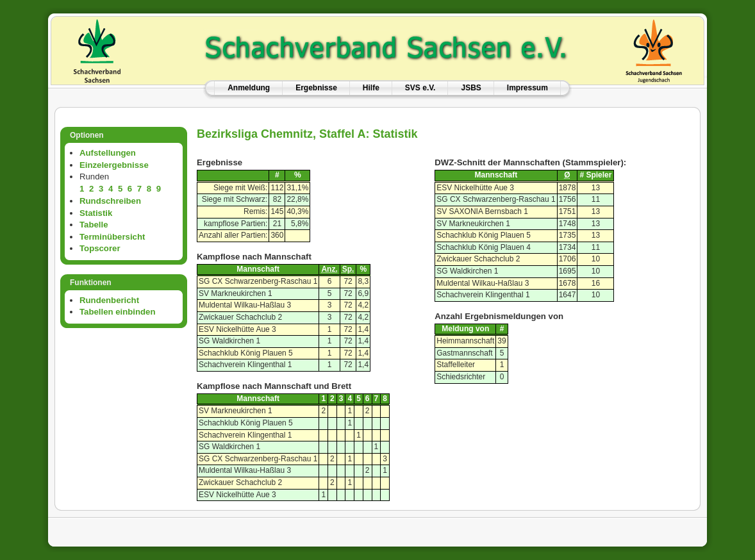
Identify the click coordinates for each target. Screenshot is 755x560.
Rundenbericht (109, 300)
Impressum (527, 88)
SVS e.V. (420, 88)
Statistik (96, 213)
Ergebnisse (316, 88)
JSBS (471, 88)
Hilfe (371, 88)
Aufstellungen (108, 153)
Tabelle (94, 225)
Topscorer (100, 248)
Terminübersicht (112, 237)
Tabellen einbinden (117, 312)
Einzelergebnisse (114, 165)
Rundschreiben (110, 201)
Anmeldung (249, 88)
